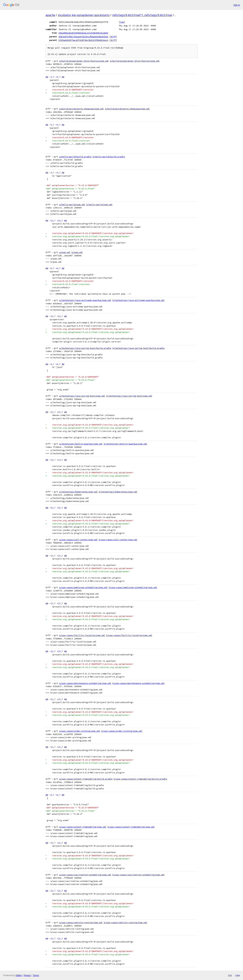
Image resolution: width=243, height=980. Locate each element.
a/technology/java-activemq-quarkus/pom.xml (85, 300)
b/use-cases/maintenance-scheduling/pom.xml (139, 683)
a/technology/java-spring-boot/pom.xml (82, 396)
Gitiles (19, 975)
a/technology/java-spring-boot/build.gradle (85, 348)
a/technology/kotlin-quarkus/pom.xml (81, 444)
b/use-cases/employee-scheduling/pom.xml (133, 587)
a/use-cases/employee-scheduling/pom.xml (83, 587)
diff (113, 37)
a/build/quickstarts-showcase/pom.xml (82, 109)
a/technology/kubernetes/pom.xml (78, 492)
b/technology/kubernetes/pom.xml (118, 492)
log (122, 22)
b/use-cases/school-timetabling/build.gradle (140, 779)
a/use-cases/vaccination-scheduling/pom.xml (85, 875)
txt (230, 975)
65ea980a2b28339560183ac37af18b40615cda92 (83, 33)
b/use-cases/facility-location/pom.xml (129, 635)
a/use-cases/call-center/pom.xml (78, 540)
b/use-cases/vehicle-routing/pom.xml (126, 923)
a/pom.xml (65, 252)
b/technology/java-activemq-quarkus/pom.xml (139, 300)
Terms (36, 975)
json (237, 975)
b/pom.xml (77, 252)
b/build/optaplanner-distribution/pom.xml (135, 61)
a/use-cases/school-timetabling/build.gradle (86, 779)
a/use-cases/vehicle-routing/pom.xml (81, 923)
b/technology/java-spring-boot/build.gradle (139, 348)
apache (50, 15)
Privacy (27, 975)
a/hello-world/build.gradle (75, 157)
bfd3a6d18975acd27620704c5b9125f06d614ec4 (83, 40)
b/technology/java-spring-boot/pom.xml (129, 396)
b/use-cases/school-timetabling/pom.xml (131, 827)
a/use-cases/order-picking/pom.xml (80, 731)
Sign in (237, 5)
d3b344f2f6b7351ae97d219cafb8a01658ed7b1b (83, 37)
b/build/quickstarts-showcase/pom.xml (127, 109)
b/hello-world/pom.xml (99, 205)
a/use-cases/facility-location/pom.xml (82, 635)
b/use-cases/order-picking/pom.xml (122, 731)
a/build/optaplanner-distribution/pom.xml (84, 61)
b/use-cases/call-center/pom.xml (118, 540)
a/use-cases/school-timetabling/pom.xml (83, 827)
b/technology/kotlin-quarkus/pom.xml (126, 444)
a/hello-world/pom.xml (72, 205)
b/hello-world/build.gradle (109, 157)
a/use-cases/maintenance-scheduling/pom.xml (85, 683)
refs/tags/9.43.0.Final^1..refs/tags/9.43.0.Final (142, 15)
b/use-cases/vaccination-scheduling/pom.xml (139, 875)
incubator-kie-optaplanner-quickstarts (84, 15)
